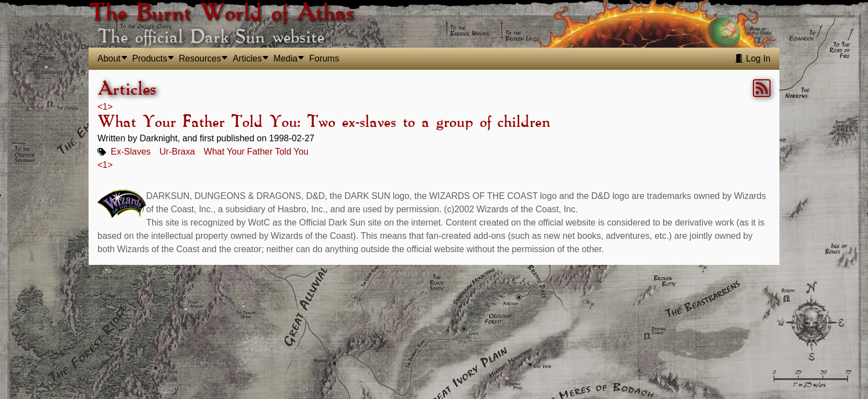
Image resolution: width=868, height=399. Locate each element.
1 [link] (105, 107)
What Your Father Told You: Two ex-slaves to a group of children (324, 122)
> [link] (110, 107)
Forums (324, 58)
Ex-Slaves (131, 152)
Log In (753, 58)
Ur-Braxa (177, 152)
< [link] (100, 107)
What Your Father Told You (256, 152)
